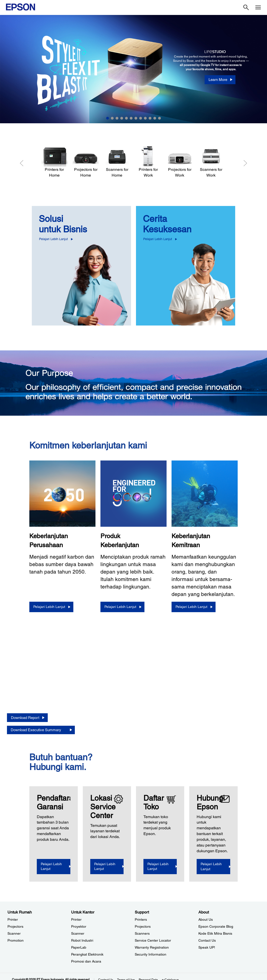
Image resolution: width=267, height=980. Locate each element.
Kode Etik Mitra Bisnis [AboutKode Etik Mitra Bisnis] (215, 933)
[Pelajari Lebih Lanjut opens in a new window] (55, 867)
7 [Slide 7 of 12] (136, 118)
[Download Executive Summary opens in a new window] (41, 730)
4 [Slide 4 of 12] (122, 118)
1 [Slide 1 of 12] (108, 118)
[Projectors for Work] (180, 162)
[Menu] (258, 7)
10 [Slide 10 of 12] (150, 118)
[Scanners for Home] (117, 162)
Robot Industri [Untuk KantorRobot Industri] (82, 940)
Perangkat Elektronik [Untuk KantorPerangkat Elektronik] (87, 954)
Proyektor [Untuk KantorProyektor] (79, 926)
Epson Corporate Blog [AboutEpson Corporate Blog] (216, 926)
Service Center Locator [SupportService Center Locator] (153, 940)
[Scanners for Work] (211, 162)
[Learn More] (220, 80)
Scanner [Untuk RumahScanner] (14, 933)
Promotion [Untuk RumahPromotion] (16, 940)
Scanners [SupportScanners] (142, 933)
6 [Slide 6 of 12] (131, 118)
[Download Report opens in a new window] (27, 718)
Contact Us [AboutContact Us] (207, 940)
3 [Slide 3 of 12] (117, 118)
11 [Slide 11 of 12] (155, 118)
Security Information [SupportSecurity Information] (151, 954)
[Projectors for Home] (86, 162)
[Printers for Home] (54, 162)
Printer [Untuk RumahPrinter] (13, 919)
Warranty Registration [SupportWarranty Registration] (152, 947)
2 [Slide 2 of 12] (112, 118)
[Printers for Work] (148, 162)
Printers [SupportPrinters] (141, 919)
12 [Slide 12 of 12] (159, 118)
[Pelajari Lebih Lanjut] (51, 607)
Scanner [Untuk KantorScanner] (78, 933)
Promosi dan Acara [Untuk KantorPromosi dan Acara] (86, 961)
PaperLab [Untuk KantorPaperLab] (79, 947)
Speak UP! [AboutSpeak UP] (207, 947)
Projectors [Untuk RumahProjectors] (15, 926)
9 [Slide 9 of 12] (145, 118)
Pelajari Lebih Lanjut (53, 239)
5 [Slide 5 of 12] (126, 118)
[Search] (246, 7)
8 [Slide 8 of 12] (141, 118)
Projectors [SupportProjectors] (143, 926)
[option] (133, 69)
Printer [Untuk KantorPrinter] (76, 919)
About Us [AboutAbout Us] (206, 919)
